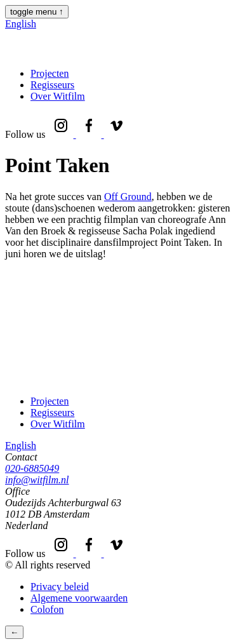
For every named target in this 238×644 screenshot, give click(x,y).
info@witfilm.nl (37, 480)
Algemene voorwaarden (79, 598)
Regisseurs (52, 85)
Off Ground (128, 197)
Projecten (50, 73)
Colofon (47, 609)
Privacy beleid (60, 587)
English (21, 24)
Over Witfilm (58, 96)
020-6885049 (32, 468)
